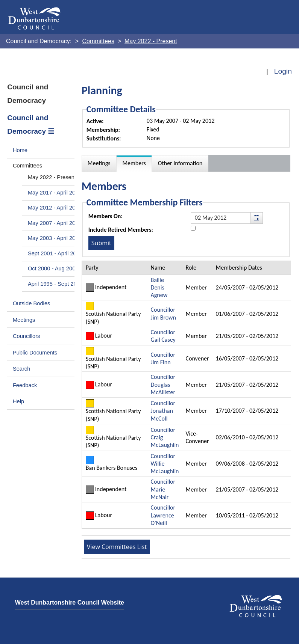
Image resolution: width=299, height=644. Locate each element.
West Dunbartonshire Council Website (70, 603)
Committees (27, 166)
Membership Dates (239, 268)
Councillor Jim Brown (163, 313)
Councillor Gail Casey (163, 336)
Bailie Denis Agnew (159, 288)
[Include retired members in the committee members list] (193, 228)
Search (22, 369)
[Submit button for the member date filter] (101, 243)
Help (18, 401)
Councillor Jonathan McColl (163, 411)
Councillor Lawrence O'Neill (163, 515)
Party (92, 268)
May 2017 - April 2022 (55, 193)
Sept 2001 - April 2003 (55, 253)
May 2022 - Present (52, 177)
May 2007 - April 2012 (55, 223)
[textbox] (227, 218)
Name (158, 268)
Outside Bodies (32, 303)
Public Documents (35, 353)
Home (20, 150)
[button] (257, 218)
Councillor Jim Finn (163, 358)
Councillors (27, 336)
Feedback (25, 385)
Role (191, 268)
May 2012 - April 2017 (55, 208)
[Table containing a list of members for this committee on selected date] (186, 395)
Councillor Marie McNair (163, 489)
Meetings (24, 320)
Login (283, 71)
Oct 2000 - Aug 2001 (53, 268)
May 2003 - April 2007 (55, 238)
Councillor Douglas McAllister (163, 385)
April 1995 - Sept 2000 (55, 284)
